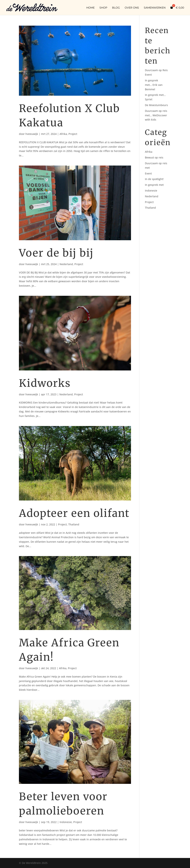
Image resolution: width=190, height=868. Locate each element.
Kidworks (45, 383)
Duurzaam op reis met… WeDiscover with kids (156, 115)
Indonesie (66, 822)
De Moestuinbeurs (156, 105)
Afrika (63, 134)
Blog (116, 8)
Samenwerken (155, 8)
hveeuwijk (32, 134)
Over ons (132, 8)
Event (148, 173)
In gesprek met (154, 185)
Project (73, 134)
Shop (103, 8)
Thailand (74, 524)
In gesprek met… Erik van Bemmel (154, 85)
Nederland (66, 264)
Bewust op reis (154, 157)
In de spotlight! (154, 179)
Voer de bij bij (56, 253)
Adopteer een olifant (74, 513)
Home (90, 8)
